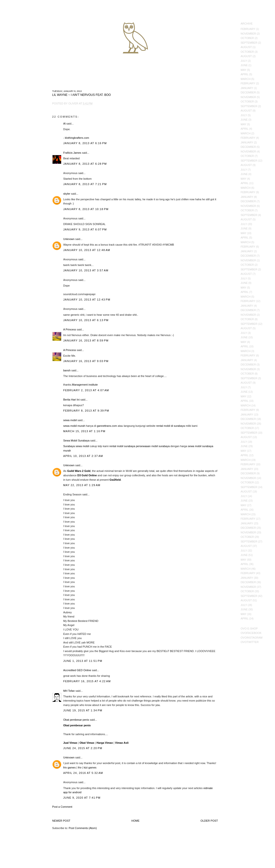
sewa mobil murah (74, 426)
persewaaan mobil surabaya (153, 446)
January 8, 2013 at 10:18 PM (86, 209)
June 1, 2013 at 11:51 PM (83, 661)
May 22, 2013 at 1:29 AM (82, 485)
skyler (67, 194)
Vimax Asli (122, 743)
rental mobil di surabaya (171, 426)
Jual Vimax (70, 743)
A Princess (70, 329)
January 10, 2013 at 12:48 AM (87, 250)
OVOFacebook (251, 633)
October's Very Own (21, 32)
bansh (67, 370)
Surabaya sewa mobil (76, 446)
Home (135, 821)
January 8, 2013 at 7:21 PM (85, 184)
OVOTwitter (250, 642)
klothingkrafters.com (77, 138)
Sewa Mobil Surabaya (76, 440)
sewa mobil (70, 420)
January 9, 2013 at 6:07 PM (85, 229)
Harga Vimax (105, 743)
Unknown (69, 239)
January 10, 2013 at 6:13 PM (86, 320)
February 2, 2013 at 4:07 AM (86, 390)
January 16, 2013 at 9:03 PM (86, 361)
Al (65, 124)
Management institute (85, 385)
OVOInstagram (252, 638)
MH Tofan (69, 691)
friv (80, 767)
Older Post (209, 821)
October (247, 38)
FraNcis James (72, 153)
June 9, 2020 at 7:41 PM (82, 798)
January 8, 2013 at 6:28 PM (85, 164)
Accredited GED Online (77, 670)
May (243, 70)
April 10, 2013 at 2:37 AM (83, 456)
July (244, 61)
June (244, 65)
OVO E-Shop (249, 629)
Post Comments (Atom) (83, 828)
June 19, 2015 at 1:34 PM (83, 710)
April (245, 74)
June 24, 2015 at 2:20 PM (83, 748)
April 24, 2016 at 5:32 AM (83, 773)
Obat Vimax (87, 743)
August (246, 47)
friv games (70, 767)
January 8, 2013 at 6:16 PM (85, 143)
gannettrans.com (107, 426)
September (249, 43)
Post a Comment (62, 807)
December (248, 92)
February (248, 29)
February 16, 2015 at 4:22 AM (87, 681)
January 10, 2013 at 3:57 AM (86, 270)
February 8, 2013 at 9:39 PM (86, 411)
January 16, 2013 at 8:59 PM (86, 340)
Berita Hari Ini (72, 400)
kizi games (90, 767)
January (247, 88)
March (246, 79)
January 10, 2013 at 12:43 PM (87, 300)
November (248, 34)
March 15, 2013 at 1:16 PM (84, 431)
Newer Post (61, 821)
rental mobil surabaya (122, 446)
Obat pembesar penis (76, 720)
